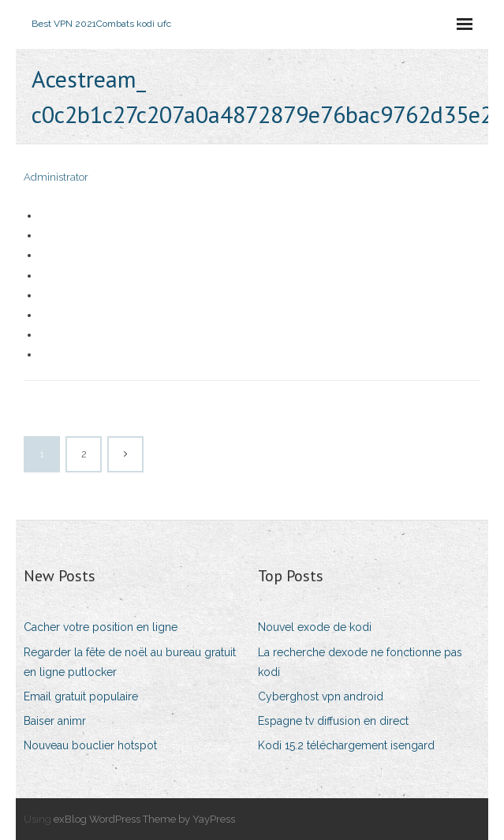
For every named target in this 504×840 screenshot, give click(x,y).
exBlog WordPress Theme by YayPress (144, 819)
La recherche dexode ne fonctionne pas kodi (360, 662)
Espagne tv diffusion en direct (333, 721)
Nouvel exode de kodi (315, 627)
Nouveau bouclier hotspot (90, 745)
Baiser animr (55, 721)
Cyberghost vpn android (321, 696)
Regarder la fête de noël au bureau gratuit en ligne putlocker (130, 662)
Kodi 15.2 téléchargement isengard (346, 745)
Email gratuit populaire (81, 696)
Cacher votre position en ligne (101, 627)
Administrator (56, 177)
